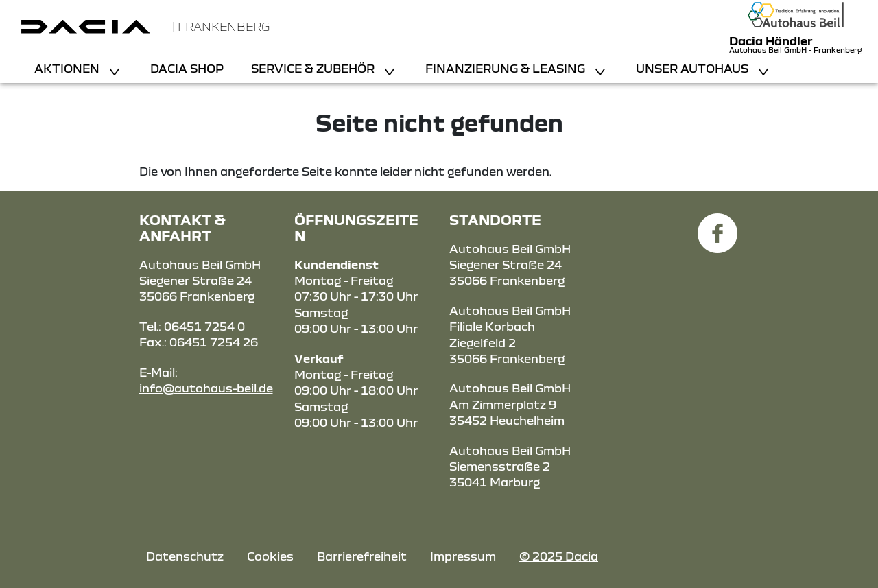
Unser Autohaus (693, 68)
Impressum (463, 556)
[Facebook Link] (717, 225)
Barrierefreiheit (362, 556)
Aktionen (68, 68)
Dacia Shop (187, 68)
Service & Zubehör (314, 68)
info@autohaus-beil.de (206, 388)
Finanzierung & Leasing (507, 68)
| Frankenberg (221, 26)
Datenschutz (185, 556)
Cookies (270, 556)
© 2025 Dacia (559, 556)
